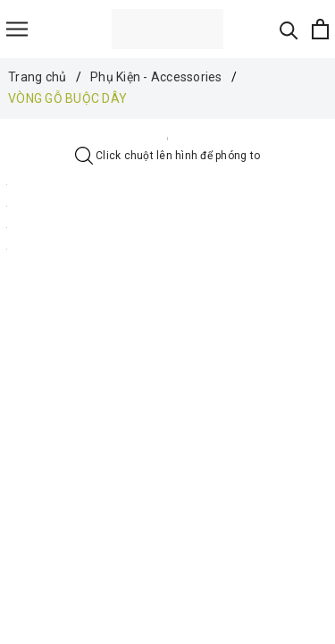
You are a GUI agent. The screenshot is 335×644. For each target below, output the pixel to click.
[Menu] (17, 29)
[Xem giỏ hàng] (320, 29)
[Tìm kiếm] (289, 29)
